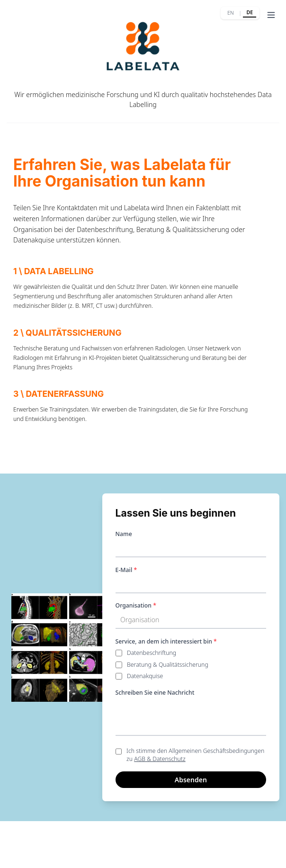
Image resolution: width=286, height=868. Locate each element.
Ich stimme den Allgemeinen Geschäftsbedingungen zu (195, 755)
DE (250, 12)
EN (230, 13)
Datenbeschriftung (152, 653)
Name (124, 534)
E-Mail (126, 570)
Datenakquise (145, 676)
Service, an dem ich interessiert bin (166, 641)
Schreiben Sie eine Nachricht (155, 693)
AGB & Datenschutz (160, 759)
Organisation (136, 605)
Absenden (191, 780)
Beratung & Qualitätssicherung (168, 665)
